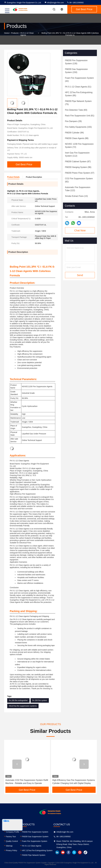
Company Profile (13, 832)
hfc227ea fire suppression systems (23, 706)
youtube (63, 852)
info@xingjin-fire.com (54, 3)
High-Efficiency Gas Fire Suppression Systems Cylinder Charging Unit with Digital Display (74, 782)
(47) (80, 173)
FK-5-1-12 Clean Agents (27, 34)
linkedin (57, 852)
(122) (78, 189)
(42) (79, 80)
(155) (78, 127)
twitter (74, 852)
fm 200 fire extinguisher (18, 700)
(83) (76, 110)
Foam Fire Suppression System (35, 841)
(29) (73, 121)
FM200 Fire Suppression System (35, 832)
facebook (68, 852)
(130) (76, 62)
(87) (78, 162)
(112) (77, 154)
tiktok (85, 852)
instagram (80, 852)
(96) (78, 167)
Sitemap (9, 846)
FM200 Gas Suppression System (35, 837)
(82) (79, 180)
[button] (17, 764)
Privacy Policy (12, 850)
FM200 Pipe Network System (34, 855)
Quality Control (12, 841)
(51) (78, 87)
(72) (79, 146)
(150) (76, 71)
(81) (80, 116)
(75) (78, 103)
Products (15, 33)
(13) (76, 196)
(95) (79, 94)
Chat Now (80, 230)
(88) (77, 138)
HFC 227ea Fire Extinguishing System (37, 850)
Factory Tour (11, 837)
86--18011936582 (75, 3)
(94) (74, 133)
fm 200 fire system (40, 700)
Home (6, 33)
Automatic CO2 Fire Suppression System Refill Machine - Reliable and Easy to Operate (27, 782)
